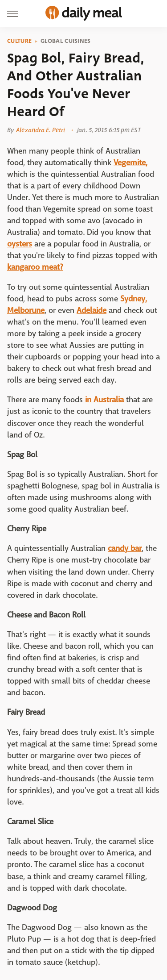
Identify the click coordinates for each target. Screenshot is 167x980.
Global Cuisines (66, 41)
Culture (19, 41)
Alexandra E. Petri (41, 130)
